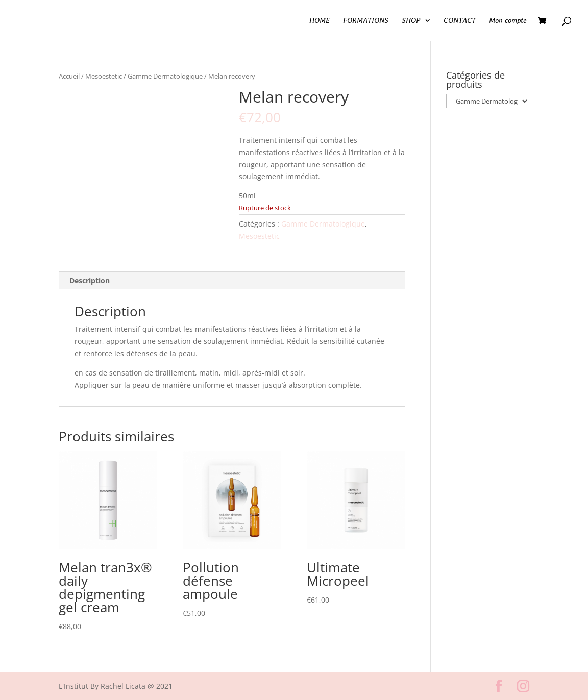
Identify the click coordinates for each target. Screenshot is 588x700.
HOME (320, 21)
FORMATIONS (366, 21)
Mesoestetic (104, 76)
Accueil (69, 76)
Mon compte (508, 21)
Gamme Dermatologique (165, 76)
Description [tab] (90, 280)
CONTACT (460, 21)
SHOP (411, 21)
